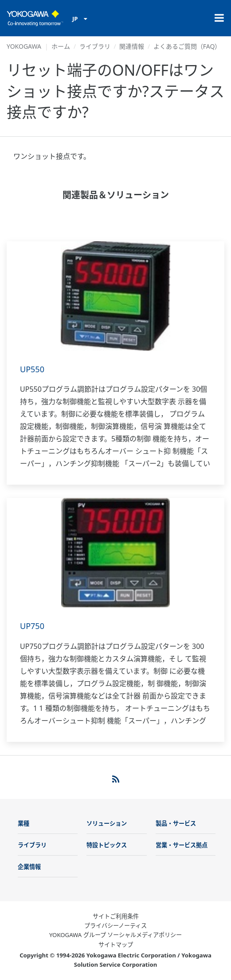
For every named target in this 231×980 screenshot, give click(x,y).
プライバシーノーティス (115, 926)
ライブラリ (95, 46)
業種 (23, 823)
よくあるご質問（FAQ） (187, 46)
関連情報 (132, 46)
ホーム (61, 46)
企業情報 (29, 867)
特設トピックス (107, 845)
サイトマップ (116, 945)
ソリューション (107, 823)
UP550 (32, 369)
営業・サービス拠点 (182, 845)
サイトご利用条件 (116, 916)
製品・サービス (176, 823)
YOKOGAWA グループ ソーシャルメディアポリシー (115, 935)
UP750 (32, 626)
